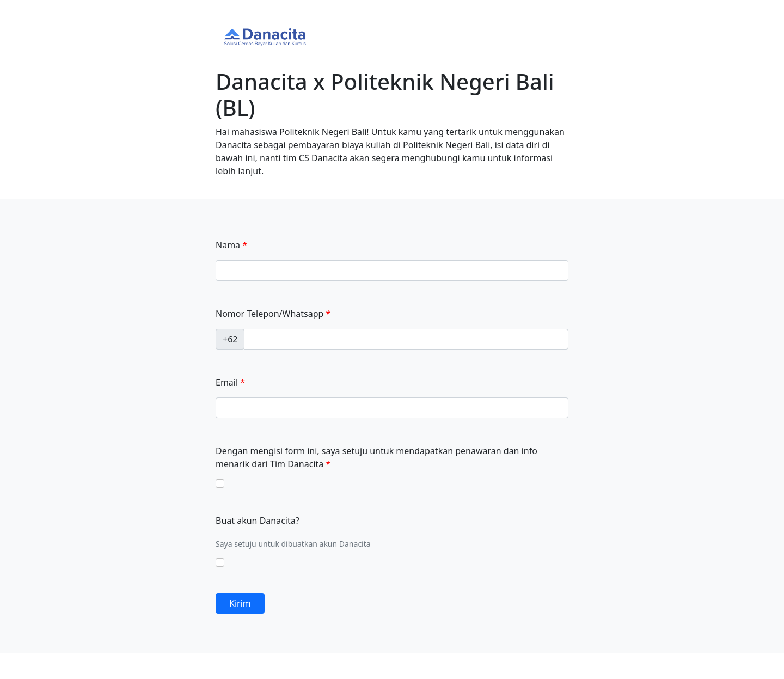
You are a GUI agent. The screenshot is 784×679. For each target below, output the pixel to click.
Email (227, 382)
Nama (228, 245)
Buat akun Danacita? (258, 521)
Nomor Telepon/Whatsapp (269, 314)
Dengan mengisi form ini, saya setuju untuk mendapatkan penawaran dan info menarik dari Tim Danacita (376, 457)
